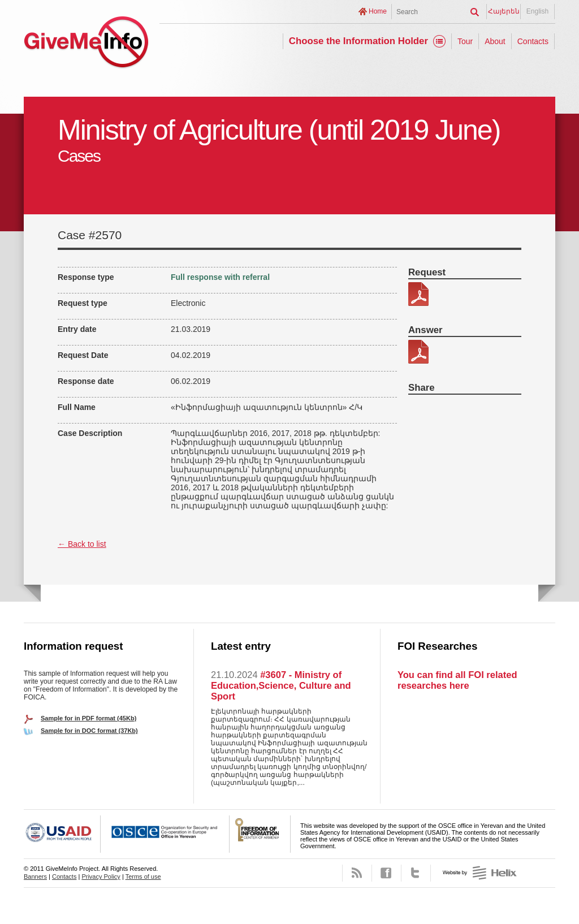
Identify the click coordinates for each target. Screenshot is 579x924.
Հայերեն (504, 11)
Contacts (533, 41)
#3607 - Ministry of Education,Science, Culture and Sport (281, 685)
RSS (357, 873)
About (495, 41)
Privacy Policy (101, 876)
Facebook (386, 873)
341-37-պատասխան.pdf (418, 352)
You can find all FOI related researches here (457, 680)
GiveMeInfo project (86, 44)
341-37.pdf (418, 294)
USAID (62, 834)
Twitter (416, 873)
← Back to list (82, 544)
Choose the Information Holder (358, 41)
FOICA (260, 834)
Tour (465, 41)
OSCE (165, 834)
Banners (35, 876)
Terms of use (143, 876)
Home (378, 11)
